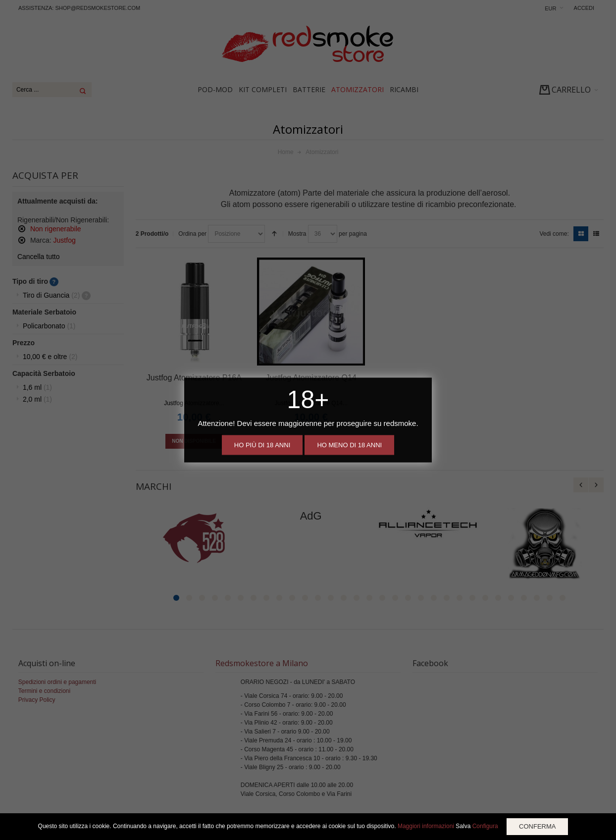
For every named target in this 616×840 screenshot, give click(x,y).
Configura (485, 826)
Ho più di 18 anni (262, 445)
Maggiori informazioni (426, 826)
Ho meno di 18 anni (349, 445)
